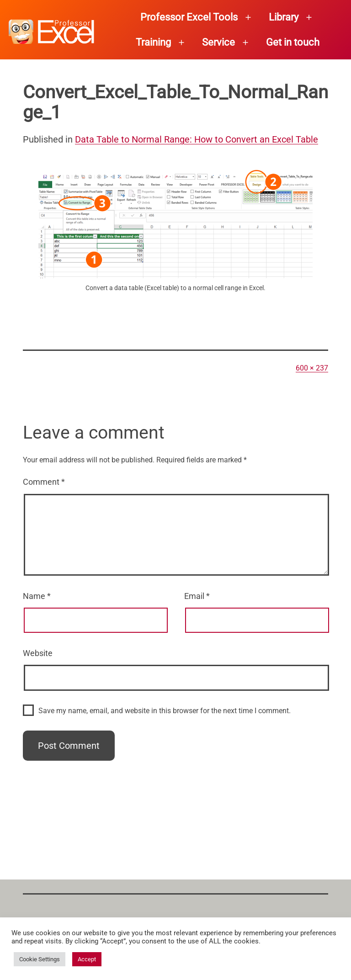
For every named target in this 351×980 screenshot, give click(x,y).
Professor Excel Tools (189, 17)
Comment (44, 482)
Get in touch (293, 42)
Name (37, 596)
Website (38, 653)
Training (153, 42)
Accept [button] (87, 959)
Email (197, 596)
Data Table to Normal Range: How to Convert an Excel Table (197, 139)
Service (218, 42)
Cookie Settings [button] (40, 959)
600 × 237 (312, 368)
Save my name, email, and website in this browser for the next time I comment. (165, 711)
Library (284, 17)
